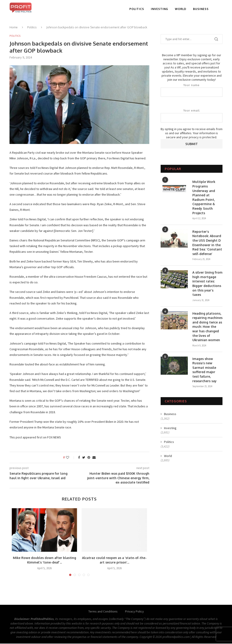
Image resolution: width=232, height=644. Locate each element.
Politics (137, 9)
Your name (192, 90)
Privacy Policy (134, 612)
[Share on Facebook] (79, 458)
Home (14, 27)
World (181, 9)
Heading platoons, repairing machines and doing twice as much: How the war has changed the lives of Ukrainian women (207, 327)
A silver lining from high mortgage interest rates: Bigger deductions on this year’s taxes (207, 283)
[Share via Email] (94, 458)
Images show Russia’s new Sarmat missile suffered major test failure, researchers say (204, 370)
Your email (192, 116)
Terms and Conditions (103, 612)
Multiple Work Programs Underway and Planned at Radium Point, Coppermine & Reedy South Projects (204, 197)
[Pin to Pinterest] (89, 458)
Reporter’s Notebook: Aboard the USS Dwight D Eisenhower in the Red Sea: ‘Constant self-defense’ (207, 243)
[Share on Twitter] (84, 458)
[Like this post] (71, 458)
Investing (159, 9)
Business (201, 9)
